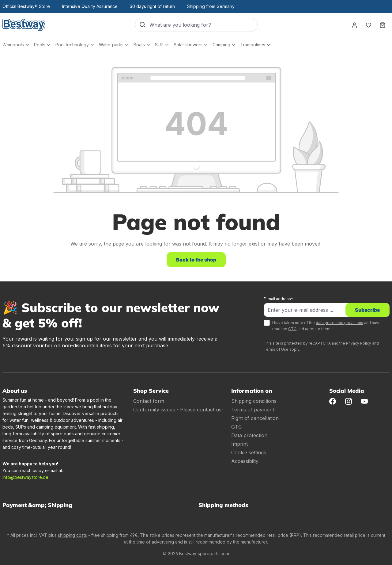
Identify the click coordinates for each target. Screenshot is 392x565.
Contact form (149, 401)
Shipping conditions (254, 401)
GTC (292, 329)
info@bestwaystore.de (25, 477)
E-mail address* (278, 299)
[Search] (142, 25)
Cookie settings (249, 452)
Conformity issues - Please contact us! (178, 410)
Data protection (249, 435)
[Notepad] (368, 25)
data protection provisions (339, 323)
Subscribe (367, 310)
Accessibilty (245, 461)
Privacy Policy (359, 343)
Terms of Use (276, 349)
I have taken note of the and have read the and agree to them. (326, 326)
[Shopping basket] (383, 25)
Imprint (239, 444)
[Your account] (354, 25)
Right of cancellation (255, 418)
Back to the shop (196, 260)
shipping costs (72, 535)
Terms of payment (253, 410)
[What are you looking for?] (203, 25)
